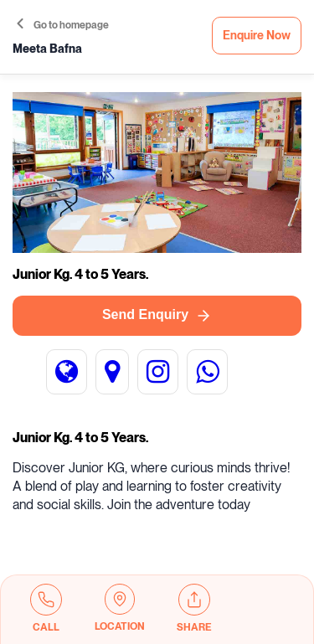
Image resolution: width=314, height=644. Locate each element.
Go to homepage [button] (63, 25)
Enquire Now (257, 36)
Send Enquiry (157, 316)
